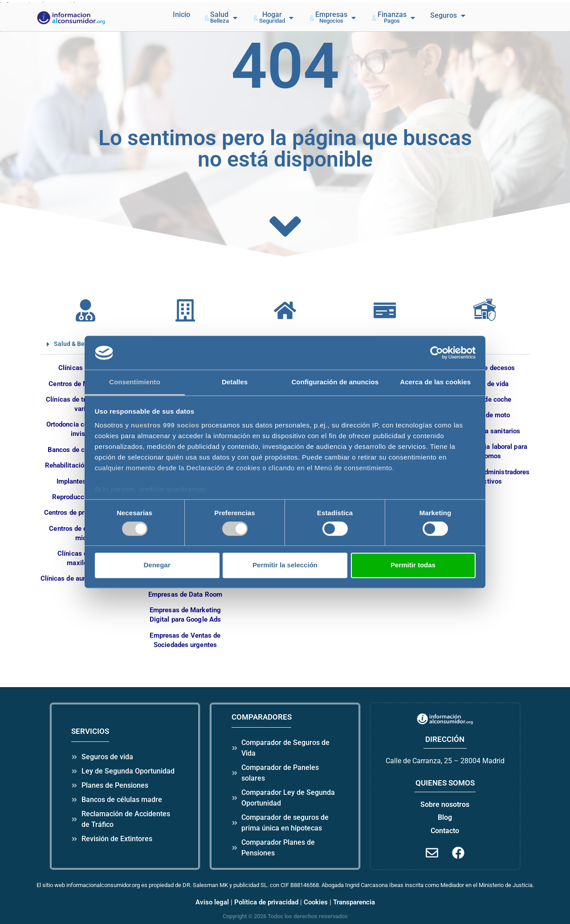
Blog (445, 817)
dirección (445, 739)
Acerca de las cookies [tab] (435, 382)
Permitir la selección (285, 565)
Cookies (316, 902)
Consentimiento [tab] (135, 382)
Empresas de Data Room (185, 594)
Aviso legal (212, 902)
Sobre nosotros (445, 804)
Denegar (157, 565)
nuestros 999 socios (165, 425)
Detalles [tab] (235, 382)
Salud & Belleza (76, 344)
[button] (221, 18)
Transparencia (354, 902)
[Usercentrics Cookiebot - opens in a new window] (437, 353)
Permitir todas (413, 565)
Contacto (445, 831)
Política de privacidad (266, 902)
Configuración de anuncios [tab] (335, 382)
